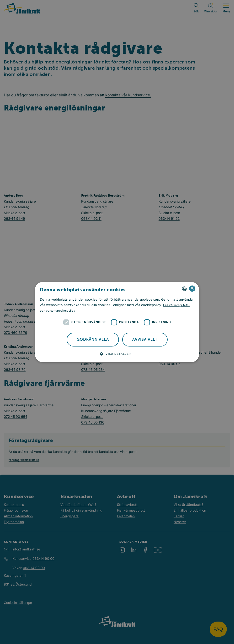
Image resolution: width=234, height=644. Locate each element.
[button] (117, 354)
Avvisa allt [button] (145, 340)
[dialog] (117, 322)
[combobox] (184, 289)
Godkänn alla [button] (93, 340)
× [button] (192, 288)
